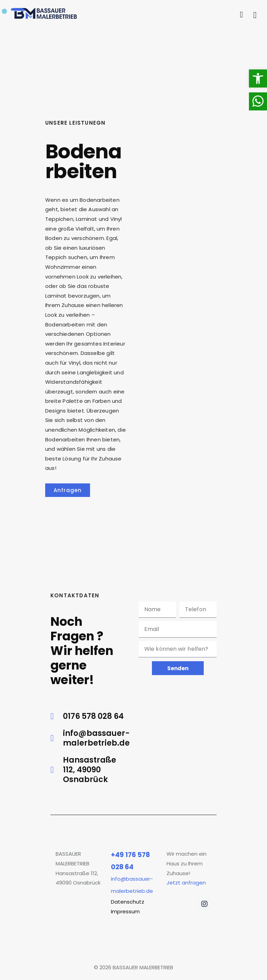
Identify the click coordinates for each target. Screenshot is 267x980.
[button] (258, 78)
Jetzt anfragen (186, 883)
